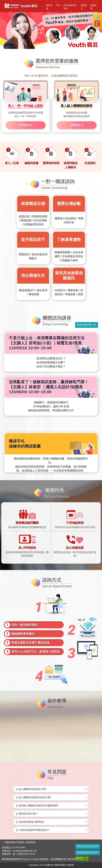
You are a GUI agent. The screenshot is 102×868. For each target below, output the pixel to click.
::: (43, 6)
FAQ (58, 4)
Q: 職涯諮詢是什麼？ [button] (27, 814)
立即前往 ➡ (26, 125)
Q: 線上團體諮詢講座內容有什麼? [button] (34, 797)
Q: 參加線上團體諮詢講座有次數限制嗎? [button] (37, 806)
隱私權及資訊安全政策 (88, 846)
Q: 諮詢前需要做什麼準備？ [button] (30, 822)
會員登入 (84, 6)
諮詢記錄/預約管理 (70, 6)
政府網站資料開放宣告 (88, 852)
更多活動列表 (86, 325)
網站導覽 (49, 6)
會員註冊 (94, 6)
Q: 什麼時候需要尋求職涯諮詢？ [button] (33, 830)
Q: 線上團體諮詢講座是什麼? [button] (31, 789)
